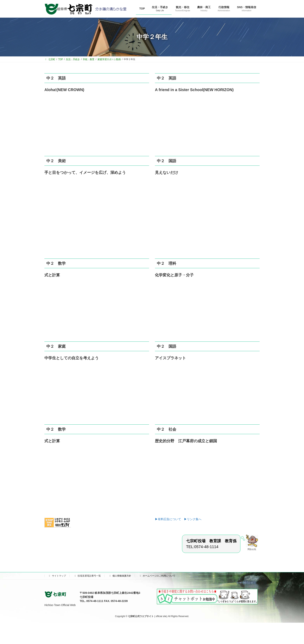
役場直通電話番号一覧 (87, 576)
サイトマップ (57, 576)
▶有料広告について (169, 519)
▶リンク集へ (193, 519)
